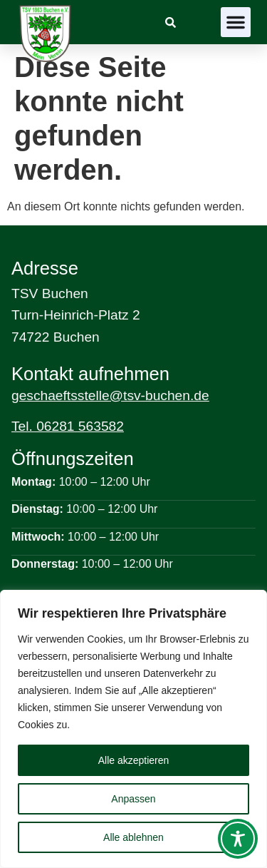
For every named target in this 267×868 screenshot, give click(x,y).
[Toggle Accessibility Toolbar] (238, 839)
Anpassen (133, 799)
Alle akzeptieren (134, 760)
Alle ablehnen (133, 837)
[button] (236, 22)
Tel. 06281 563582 (68, 426)
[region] (133, 729)
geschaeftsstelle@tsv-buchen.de (110, 395)
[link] (171, 22)
